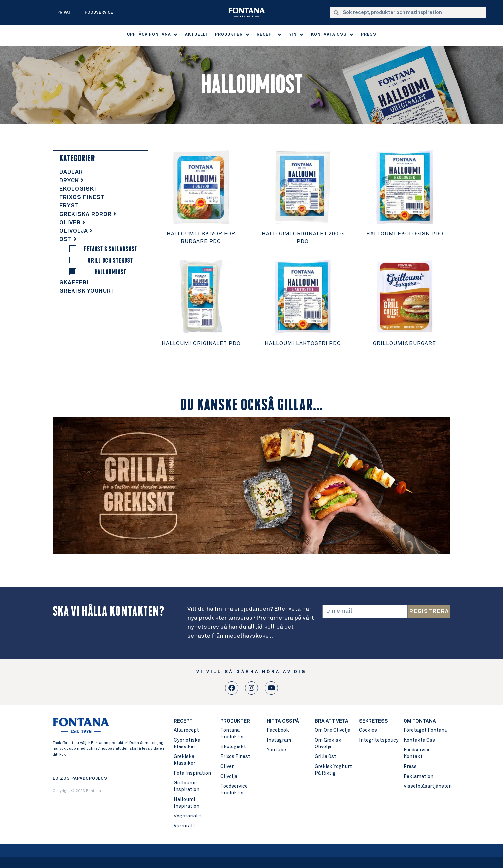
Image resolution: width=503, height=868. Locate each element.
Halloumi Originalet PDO (201, 343)
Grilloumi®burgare (405, 343)
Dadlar (71, 172)
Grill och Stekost (110, 260)
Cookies (368, 730)
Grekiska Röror (88, 214)
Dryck (72, 181)
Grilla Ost (326, 757)
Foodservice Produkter (234, 790)
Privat (64, 13)
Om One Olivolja (332, 730)
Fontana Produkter (232, 733)
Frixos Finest (82, 198)
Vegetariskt (188, 816)
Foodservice (99, 13)
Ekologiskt (79, 189)
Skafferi (74, 283)
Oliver (73, 223)
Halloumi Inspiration (187, 803)
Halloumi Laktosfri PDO (303, 343)
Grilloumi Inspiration (187, 786)
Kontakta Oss (419, 740)
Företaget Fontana (425, 730)
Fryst (69, 206)
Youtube (276, 750)
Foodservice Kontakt (417, 753)
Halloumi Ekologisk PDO (405, 234)
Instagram (279, 740)
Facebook (278, 730)
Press (410, 766)
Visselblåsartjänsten (427, 786)
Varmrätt (185, 826)
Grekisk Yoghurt (87, 291)
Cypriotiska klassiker (187, 743)
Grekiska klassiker (185, 760)
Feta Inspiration (192, 773)
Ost (68, 240)
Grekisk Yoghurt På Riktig (333, 770)
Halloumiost (110, 272)
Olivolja (76, 231)
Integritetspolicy (378, 740)
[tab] (100, 172)
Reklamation (418, 776)
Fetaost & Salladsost (111, 249)
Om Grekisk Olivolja (328, 743)
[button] (153, 35)
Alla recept (186, 730)
